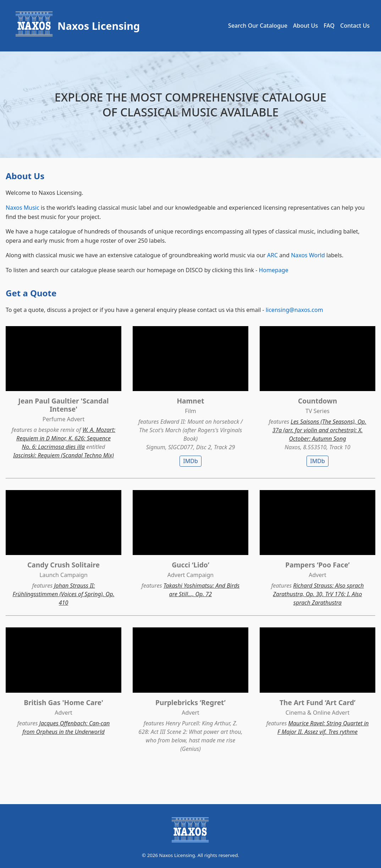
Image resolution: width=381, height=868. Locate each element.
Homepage (273, 270)
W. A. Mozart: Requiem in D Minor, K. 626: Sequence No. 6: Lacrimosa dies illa (66, 438)
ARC (272, 255)
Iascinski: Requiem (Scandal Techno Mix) (63, 455)
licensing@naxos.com (294, 310)
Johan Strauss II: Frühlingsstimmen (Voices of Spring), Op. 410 (64, 594)
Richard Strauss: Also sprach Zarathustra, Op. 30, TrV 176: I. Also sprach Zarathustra (319, 594)
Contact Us (355, 26)
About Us (305, 26)
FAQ (329, 26)
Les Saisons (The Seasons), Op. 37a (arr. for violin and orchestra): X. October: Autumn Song (319, 430)
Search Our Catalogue (258, 26)
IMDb (190, 461)
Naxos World (308, 255)
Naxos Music (23, 208)
